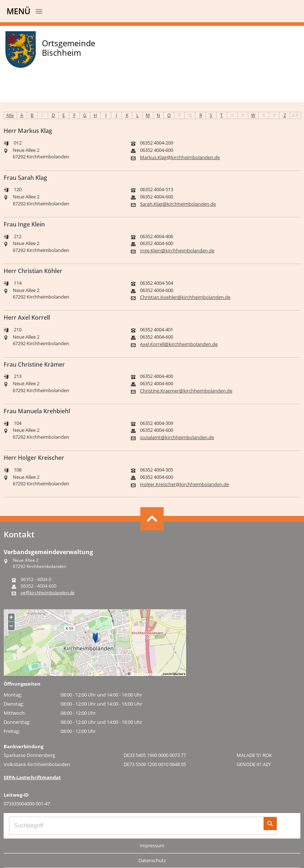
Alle (10, 115)
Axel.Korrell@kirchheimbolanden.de (179, 344)
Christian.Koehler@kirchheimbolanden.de (185, 297)
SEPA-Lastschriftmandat (32, 777)
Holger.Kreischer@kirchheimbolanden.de (184, 484)
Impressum (152, 845)
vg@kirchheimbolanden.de (48, 593)
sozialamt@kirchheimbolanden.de (177, 437)
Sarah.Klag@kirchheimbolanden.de (178, 204)
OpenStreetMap (147, 674)
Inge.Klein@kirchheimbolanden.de (177, 251)
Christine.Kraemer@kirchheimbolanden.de (186, 391)
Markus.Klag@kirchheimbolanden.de (180, 157)
